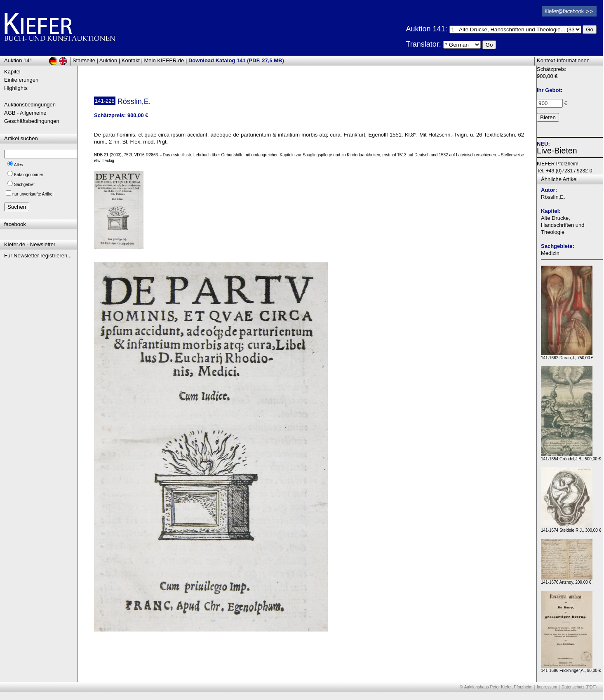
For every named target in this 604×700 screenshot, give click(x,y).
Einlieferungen (21, 80)
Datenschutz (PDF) (579, 687)
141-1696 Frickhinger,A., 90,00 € (571, 668)
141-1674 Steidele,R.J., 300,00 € (571, 528)
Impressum (547, 687)
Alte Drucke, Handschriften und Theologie (563, 225)
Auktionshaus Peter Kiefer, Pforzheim (498, 687)
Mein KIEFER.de (164, 60)
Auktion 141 (18, 60)
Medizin (550, 253)
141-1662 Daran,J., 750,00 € (567, 356)
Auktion (108, 60)
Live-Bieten (557, 151)
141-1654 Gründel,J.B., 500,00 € (571, 457)
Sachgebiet (24, 185)
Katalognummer (29, 175)
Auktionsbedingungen (30, 105)
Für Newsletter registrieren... (38, 256)
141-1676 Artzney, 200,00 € (567, 580)
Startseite (84, 60)
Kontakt (131, 60)
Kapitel (12, 72)
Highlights (16, 88)
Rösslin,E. (553, 197)
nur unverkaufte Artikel (33, 194)
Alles (19, 165)
